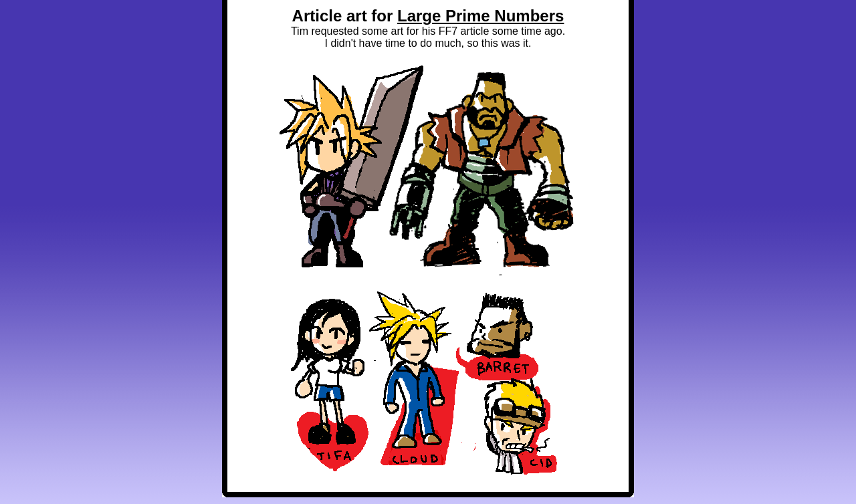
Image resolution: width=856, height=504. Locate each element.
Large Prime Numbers (480, 16)
